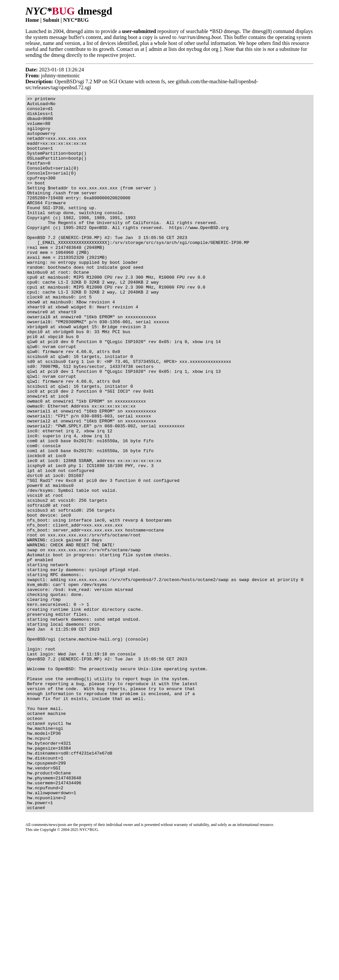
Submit (51, 20)
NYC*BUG (76, 20)
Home (32, 20)
